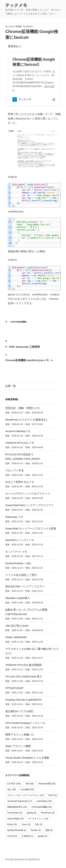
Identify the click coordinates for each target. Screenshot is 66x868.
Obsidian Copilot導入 (18, 598)
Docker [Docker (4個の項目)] (36, 830)
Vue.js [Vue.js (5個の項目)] (26, 824)
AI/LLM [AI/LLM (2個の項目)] (12, 836)
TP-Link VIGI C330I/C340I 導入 (24, 676)
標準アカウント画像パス (20, 735)
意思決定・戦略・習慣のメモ (22, 408)
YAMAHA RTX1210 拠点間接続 (24, 665)
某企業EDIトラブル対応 (19, 711)
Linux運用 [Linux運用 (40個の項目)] (27, 789)
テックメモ (16, 5)
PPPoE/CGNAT (14, 688)
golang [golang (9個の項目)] (32, 813)
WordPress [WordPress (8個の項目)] (48, 813)
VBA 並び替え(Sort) (17, 626)
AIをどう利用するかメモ (20, 482)
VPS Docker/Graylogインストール (25, 723)
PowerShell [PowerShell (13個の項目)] (15, 813)
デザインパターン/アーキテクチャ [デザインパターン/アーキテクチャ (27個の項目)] (26, 795)
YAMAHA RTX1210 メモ (20, 443)
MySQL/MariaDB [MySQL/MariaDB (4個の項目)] (17, 830)
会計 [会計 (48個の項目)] (12, 789)
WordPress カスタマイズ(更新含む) (26, 420)
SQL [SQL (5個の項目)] (39, 824)
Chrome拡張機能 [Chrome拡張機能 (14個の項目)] (42, 807)
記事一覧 (11, 386)
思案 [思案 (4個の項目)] (49, 830)
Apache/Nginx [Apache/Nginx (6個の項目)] (15, 819)
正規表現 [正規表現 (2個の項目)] (27, 836)
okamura (28, 26)
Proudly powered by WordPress (23, 859)
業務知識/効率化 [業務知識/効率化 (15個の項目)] (17, 807)
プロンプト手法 (15, 470)
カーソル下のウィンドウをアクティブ (28, 494)
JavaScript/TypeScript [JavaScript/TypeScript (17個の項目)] (20, 801)
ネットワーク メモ (16, 552)
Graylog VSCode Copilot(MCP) (23, 700)
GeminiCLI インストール (20, 540)
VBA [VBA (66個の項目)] (30, 784)
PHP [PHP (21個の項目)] (53, 795)
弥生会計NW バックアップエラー (25, 586)
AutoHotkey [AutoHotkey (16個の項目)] (44, 801)
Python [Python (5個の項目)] (12, 824)
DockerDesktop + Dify (18, 563)
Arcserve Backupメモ (18, 431)
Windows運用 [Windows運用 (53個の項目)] (47, 784)
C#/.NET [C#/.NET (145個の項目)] (14, 784)
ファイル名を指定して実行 (21, 575)
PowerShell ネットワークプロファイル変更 (31, 528)
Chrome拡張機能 (18, 322)
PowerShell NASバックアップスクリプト (30, 505)
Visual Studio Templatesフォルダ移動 (27, 758)
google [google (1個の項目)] (43, 836)
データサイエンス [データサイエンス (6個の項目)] (38, 819)
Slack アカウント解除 (18, 746)
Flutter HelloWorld (16, 637)
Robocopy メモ (14, 517)
